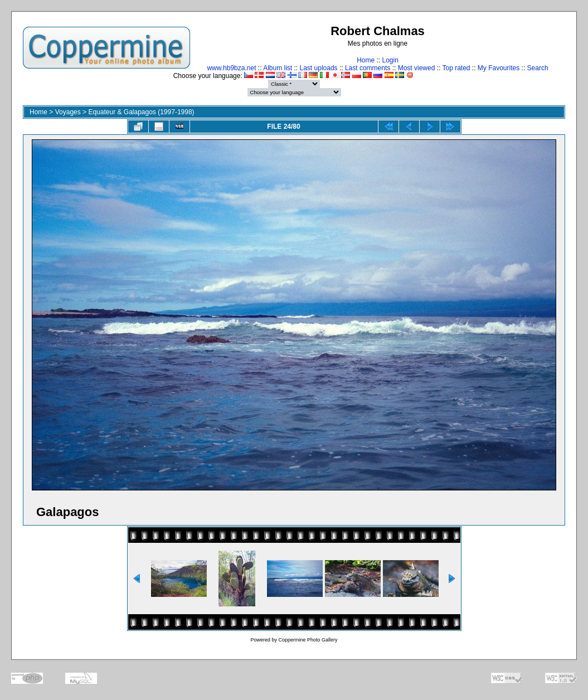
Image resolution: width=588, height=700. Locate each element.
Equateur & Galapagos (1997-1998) (141, 112)
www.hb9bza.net (231, 68)
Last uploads (319, 68)
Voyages (68, 112)
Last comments (368, 68)
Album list (278, 68)
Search (538, 68)
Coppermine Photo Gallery (308, 640)
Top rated (456, 68)
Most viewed (417, 68)
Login (390, 60)
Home (366, 60)
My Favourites (499, 68)
